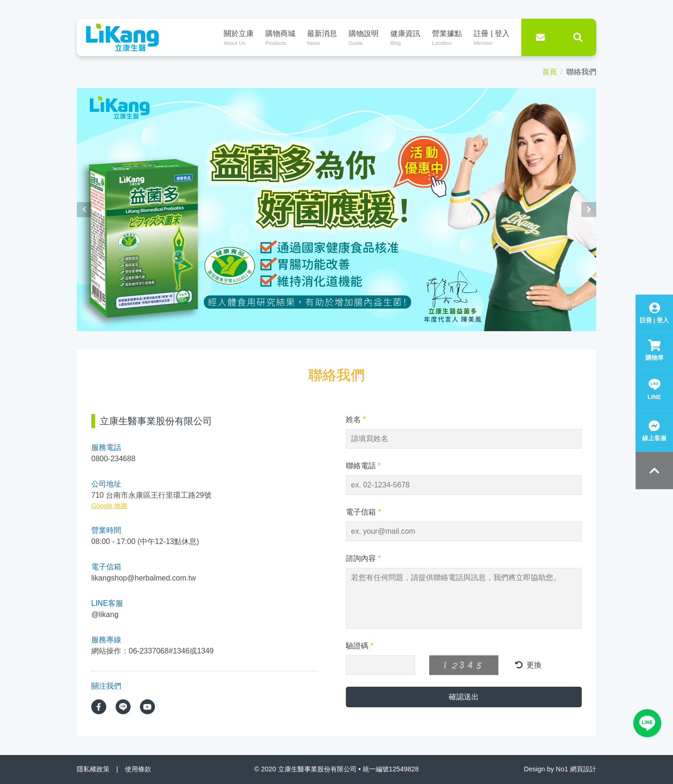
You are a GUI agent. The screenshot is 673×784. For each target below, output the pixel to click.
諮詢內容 (363, 558)
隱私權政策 (93, 769)
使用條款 (138, 769)
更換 (528, 665)
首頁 (549, 72)
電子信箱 (363, 512)
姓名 (356, 419)
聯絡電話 (363, 466)
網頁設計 (583, 769)
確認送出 (464, 697)
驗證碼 (360, 646)
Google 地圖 (109, 506)
